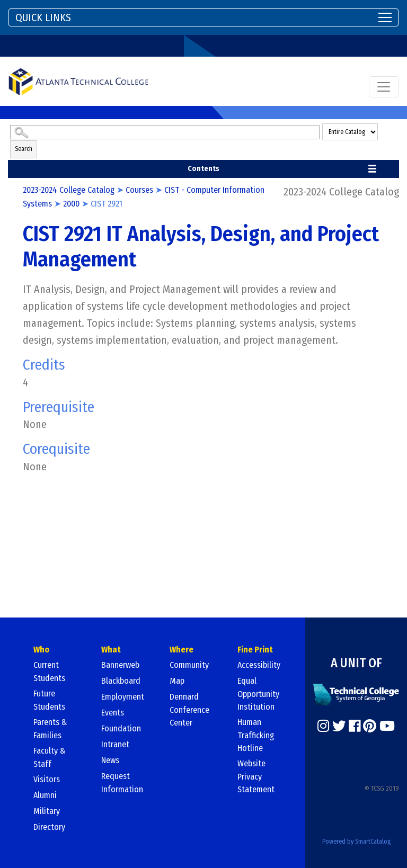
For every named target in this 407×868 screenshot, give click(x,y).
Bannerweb (120, 665)
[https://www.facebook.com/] (355, 726)
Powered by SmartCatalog (356, 842)
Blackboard (121, 681)
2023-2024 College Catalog (69, 190)
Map (177, 681)
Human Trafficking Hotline (256, 735)
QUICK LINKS (43, 17)
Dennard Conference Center (189, 710)
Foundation (121, 728)
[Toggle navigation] (203, 17)
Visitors (47, 779)
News (110, 760)
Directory (49, 827)
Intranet (115, 744)
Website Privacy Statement (256, 776)
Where (182, 650)
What (111, 650)
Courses (139, 190)
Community (189, 665)
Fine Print (255, 650)
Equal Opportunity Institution (258, 694)
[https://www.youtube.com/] (387, 726)
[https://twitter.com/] (339, 726)
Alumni (45, 795)
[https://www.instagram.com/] (323, 726)
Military (47, 811)
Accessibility (259, 665)
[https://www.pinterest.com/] (370, 726)
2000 (71, 204)
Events (113, 713)
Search (24, 149)
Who (41, 650)
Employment (123, 697)
